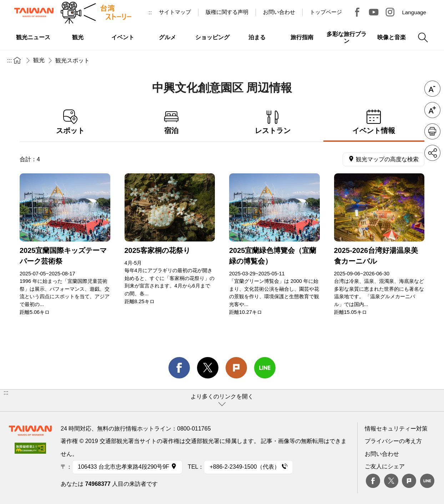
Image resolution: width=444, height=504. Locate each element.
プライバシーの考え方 (393, 441)
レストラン (273, 122)
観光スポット (72, 60)
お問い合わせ (382, 454)
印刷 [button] (432, 131)
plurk (409, 481)
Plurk (236, 368)
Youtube (374, 12)
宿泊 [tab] (172, 122)
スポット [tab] (70, 122)
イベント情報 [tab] (374, 122)
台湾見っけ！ (357, 12)
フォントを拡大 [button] (432, 110)
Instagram (390, 12)
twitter (208, 368)
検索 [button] (423, 37)
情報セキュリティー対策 (396, 429)
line (265, 368)
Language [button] (414, 12)
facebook (179, 368)
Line (427, 481)
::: (150, 12)
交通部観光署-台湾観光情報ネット (34, 12)
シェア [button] (432, 153)
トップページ (326, 12)
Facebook (373, 481)
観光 (39, 60)
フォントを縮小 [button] (432, 89)
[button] (222, 400)
